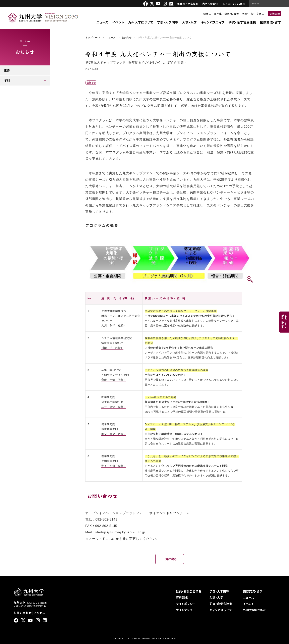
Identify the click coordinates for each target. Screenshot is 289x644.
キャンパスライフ (213, 22)
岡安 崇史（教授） (114, 434)
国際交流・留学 (271, 22)
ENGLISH (239, 4)
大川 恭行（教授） (114, 326)
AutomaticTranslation (284, 322)
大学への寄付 (210, 4)
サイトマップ (184, 610)
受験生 (207, 14)
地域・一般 (248, 14)
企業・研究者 (232, 14)
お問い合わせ (23, 613)
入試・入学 (190, 22)
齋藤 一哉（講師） (114, 380)
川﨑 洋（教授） (112, 348)
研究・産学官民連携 (242, 22)
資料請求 (182, 597)
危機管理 (275, 14)
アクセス (40, 613)
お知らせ (127, 38)
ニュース (102, 22)
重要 (7, 70)
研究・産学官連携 (221, 604)
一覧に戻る (170, 559)
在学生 (218, 14)
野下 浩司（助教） (114, 466)
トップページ (93, 38)
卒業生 (260, 14)
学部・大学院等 (168, 22)
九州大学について (141, 22)
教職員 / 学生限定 (188, 4)
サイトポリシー (186, 604)
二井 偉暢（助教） (114, 407)
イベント (118, 22)
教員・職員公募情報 (189, 591)
